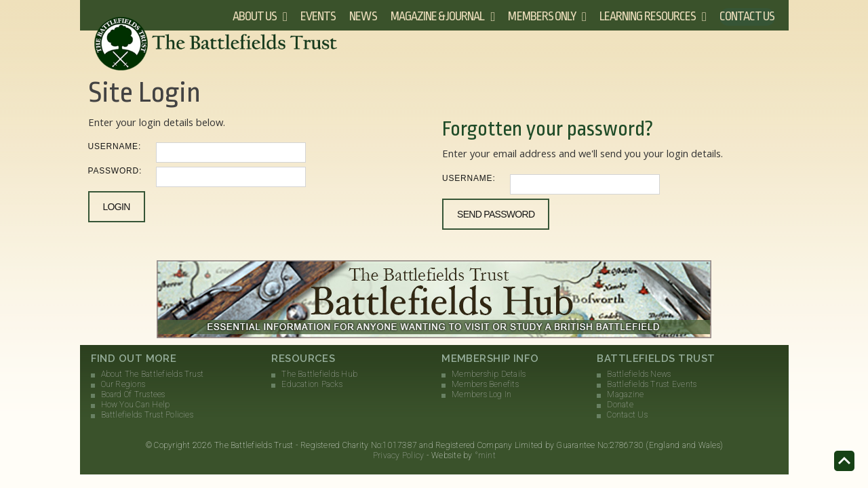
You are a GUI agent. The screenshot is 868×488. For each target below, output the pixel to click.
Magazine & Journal (438, 16)
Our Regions (123, 384)
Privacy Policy (398, 455)
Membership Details (489, 374)
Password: (115, 171)
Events (318, 16)
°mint (485, 455)
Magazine (625, 394)
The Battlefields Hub (319, 374)
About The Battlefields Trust (153, 374)
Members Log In (481, 394)
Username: (115, 146)
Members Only (542, 16)
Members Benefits (485, 384)
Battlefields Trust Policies (147, 415)
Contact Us (747, 16)
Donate (620, 405)
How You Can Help (136, 405)
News (363, 16)
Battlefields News (639, 374)
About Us (255, 16)
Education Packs (312, 384)
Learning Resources (648, 16)
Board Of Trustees (133, 394)
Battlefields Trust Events (652, 384)
